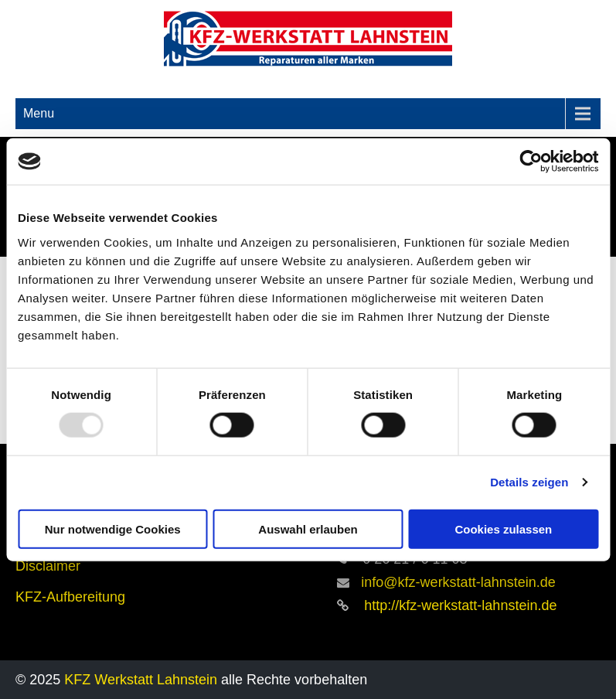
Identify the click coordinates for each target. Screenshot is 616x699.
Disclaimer (48, 566)
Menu (39, 113)
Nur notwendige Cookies (113, 529)
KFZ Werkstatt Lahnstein (143, 680)
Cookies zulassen (503, 529)
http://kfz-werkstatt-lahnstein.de (458, 605)
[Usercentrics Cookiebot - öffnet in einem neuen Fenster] (531, 162)
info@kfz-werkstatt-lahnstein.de (458, 582)
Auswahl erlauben (308, 529)
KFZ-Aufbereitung (70, 597)
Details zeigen (529, 482)
